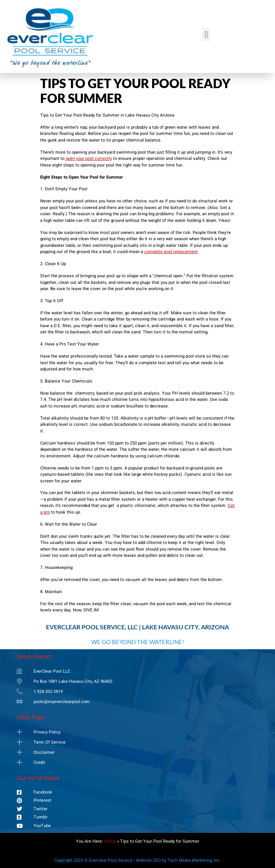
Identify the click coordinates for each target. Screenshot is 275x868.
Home (110, 841)
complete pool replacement (171, 252)
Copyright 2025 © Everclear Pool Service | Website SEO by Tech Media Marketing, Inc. (137, 860)
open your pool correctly (89, 159)
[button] (206, 35)
